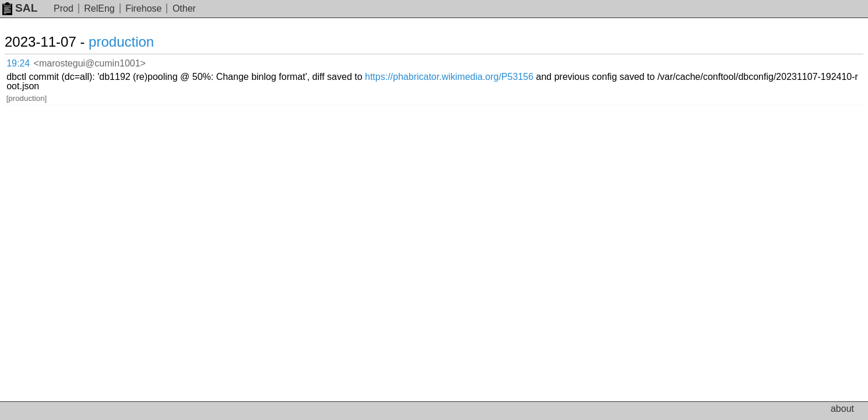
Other (184, 8)
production (135, 42)
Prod (64, 8)
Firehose (143, 8)
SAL (20, 8)
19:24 (30, 62)
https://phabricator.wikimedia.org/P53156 (584, 61)
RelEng (99, 8)
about (842, 409)
